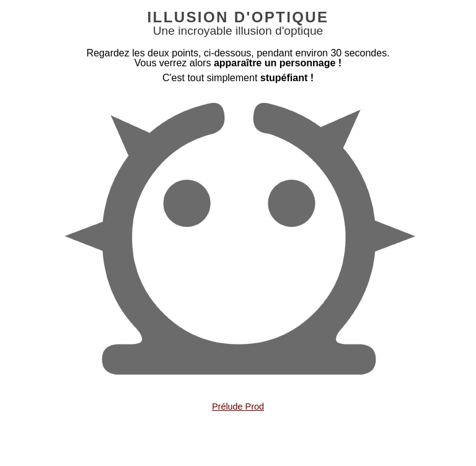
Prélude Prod (238, 407)
